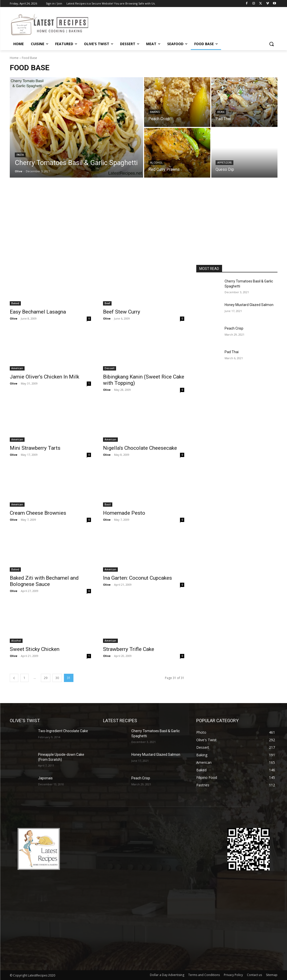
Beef (107, 303)
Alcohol (156, 163)
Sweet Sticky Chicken (35, 649)
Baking (155, 112)
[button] (271, 44)
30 (57, 678)
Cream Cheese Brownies (38, 513)
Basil (108, 504)
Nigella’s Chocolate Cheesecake (140, 448)
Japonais (45, 778)
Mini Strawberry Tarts (35, 448)
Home (14, 58)
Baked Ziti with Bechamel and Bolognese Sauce (44, 581)
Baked (15, 303)
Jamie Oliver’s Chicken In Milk (44, 377)
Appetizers (224, 163)
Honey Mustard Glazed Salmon (249, 305)
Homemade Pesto (124, 513)
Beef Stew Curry (122, 312)
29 (46, 678)
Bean (221, 112)
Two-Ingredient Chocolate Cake (63, 731)
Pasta (20, 155)
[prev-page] (14, 678)
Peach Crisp (234, 328)
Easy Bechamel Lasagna (38, 312)
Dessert (110, 368)
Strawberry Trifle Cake (129, 649)
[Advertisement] (144, 227)
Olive (14, 318)
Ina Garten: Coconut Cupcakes (137, 578)
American (17, 368)
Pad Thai (232, 352)
